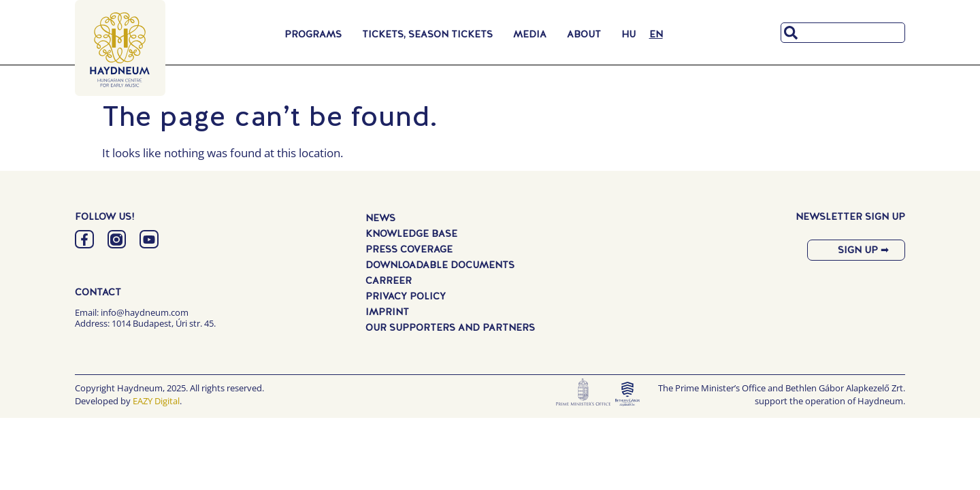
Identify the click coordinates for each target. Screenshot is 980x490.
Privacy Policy (406, 296)
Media (533, 34)
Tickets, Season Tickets (431, 34)
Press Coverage (409, 249)
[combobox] (843, 33)
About (587, 34)
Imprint (387, 312)
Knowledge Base (411, 233)
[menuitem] (628, 34)
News (380, 218)
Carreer (389, 280)
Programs (316, 34)
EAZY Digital (156, 402)
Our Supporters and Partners (450, 327)
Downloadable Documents (440, 265)
